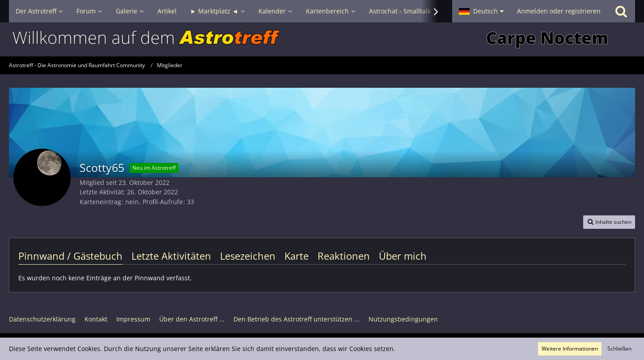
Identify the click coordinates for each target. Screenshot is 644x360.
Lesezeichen (248, 256)
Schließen (619, 349)
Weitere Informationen (570, 349)
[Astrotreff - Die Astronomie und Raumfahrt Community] (322, 39)
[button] (481, 11)
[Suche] (621, 11)
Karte (297, 256)
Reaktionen (344, 256)
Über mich (403, 256)
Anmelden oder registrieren (559, 11)
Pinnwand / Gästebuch (70, 256)
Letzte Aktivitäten (171, 256)
